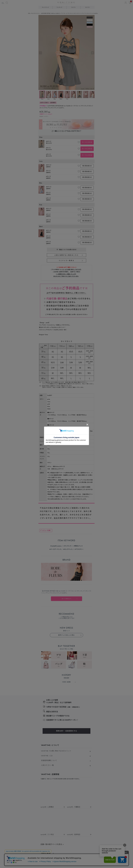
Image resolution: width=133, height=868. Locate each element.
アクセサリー (80, 440)
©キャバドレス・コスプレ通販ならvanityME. (66, 858)
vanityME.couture (56, 437)
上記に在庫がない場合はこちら (67, 255)
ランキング (59, 7)
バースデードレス (56, 440)
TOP (29, 13)
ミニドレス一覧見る (66, 261)
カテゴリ (88, 7)
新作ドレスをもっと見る (66, 508)
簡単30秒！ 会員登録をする (66, 587)
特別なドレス (79, 437)
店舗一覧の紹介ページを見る (52, 701)
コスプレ (73, 7)
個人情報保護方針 (64, 746)
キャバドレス (45, 7)
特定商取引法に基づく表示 (49, 746)
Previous (40, 53)
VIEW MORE (66, 538)
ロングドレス (68, 440)
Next (93, 53)
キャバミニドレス (35, 13)
